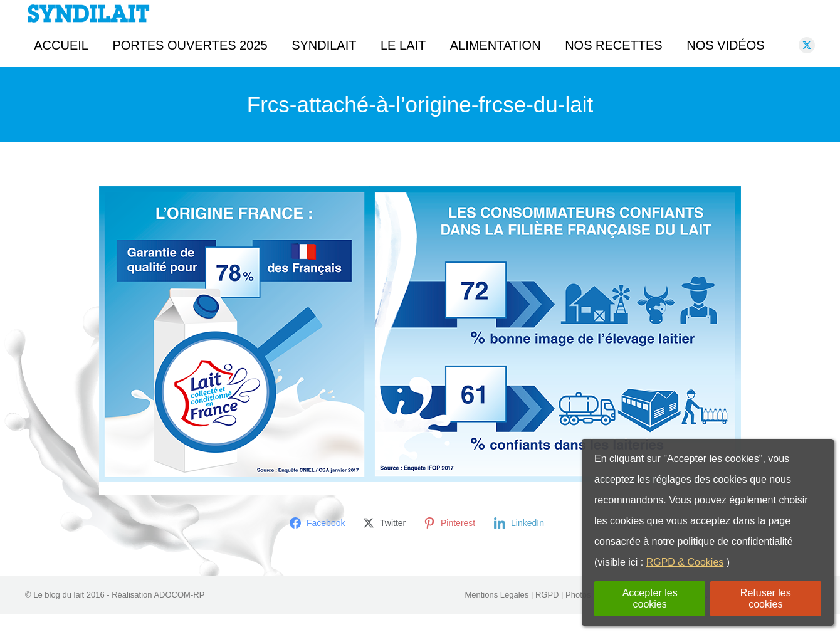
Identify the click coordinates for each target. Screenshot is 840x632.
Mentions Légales (496, 613)
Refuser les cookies (766, 598)
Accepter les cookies (650, 598)
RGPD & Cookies (685, 562)
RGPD (547, 613)
